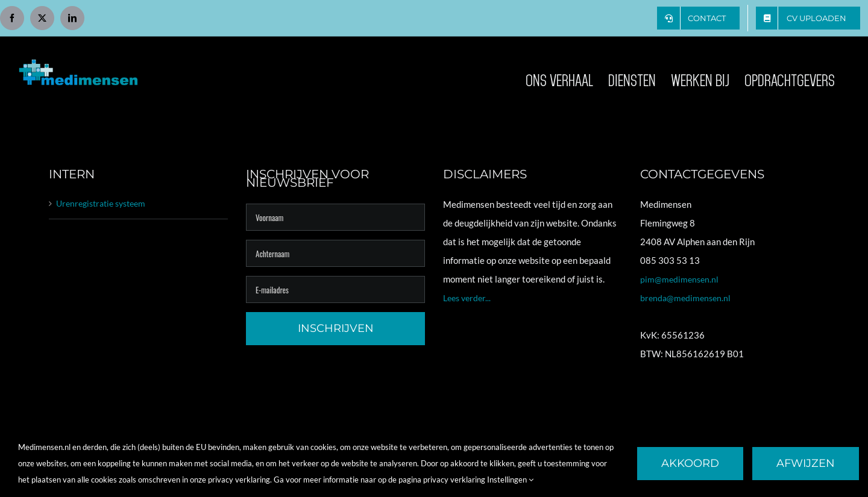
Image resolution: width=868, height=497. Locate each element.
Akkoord (690, 463)
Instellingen (510, 480)
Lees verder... (467, 298)
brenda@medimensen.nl (685, 298)
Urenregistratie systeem (101, 203)
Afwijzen (806, 463)
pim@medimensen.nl (679, 279)
